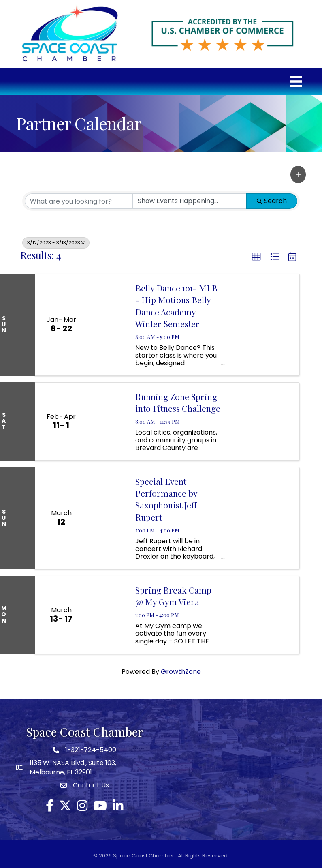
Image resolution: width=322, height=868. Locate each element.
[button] (298, 174)
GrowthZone (181, 672)
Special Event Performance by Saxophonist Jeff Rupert (166, 499)
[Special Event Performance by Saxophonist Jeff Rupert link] (107, 518)
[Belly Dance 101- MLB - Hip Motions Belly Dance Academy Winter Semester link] (107, 325)
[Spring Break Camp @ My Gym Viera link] (107, 615)
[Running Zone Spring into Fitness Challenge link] (107, 421)
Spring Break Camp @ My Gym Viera (173, 596)
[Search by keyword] (79, 201)
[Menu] (296, 81)
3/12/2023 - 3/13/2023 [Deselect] (56, 243)
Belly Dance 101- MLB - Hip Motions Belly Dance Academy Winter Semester (176, 306)
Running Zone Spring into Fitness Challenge (178, 402)
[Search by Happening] (190, 201)
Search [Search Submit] (272, 201)
